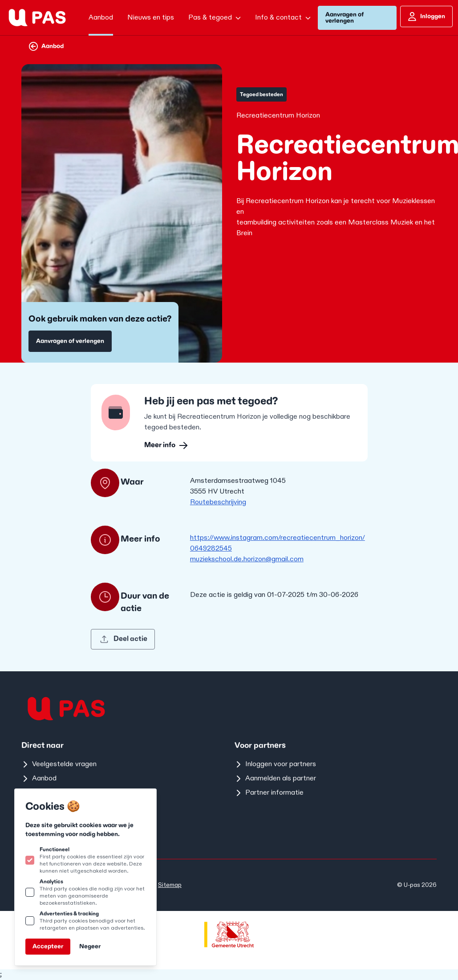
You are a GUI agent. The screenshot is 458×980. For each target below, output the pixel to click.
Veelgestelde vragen (59, 764)
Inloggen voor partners (275, 764)
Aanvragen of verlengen (345, 18)
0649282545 (211, 549)
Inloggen (426, 16)
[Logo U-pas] (37, 18)
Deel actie (124, 639)
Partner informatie (269, 793)
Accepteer (48, 946)
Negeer (90, 946)
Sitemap (170, 885)
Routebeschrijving (218, 502)
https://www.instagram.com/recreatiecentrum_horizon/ (278, 538)
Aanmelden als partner (275, 778)
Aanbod (46, 46)
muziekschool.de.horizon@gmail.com (247, 559)
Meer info (166, 445)
